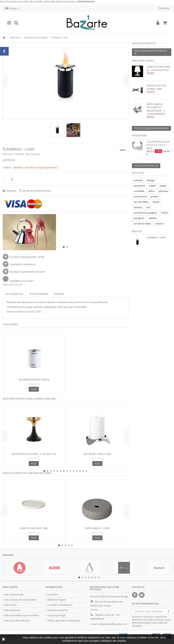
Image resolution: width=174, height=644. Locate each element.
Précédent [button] (5, 81)
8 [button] (67, 471)
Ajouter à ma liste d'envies (37, 191)
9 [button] (70, 471)
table (152, 186)
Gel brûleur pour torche (34, 380)
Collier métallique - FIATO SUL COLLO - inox (159, 145)
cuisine (138, 180)
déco (152, 191)
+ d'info (41, 257)
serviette (139, 186)
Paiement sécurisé (58, 610)
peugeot (139, 218)
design (151, 180)
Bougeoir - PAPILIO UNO (97, 454)
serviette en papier (145, 213)
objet (163, 186)
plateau (163, 191)
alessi (156, 202)
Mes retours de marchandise (21, 600)
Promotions (139, 135)
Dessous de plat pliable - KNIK (157, 87)
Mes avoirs (11, 605)
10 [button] (74, 471)
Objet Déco (15, 37)
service (159, 224)
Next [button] (126, 436)
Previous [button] (5, 436)
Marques (8, 555)
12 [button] (80, 471)
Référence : (8, 154)
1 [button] (64, 247)
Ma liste (164, 8)
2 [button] (67, 247)
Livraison (53, 594)
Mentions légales (57, 600)
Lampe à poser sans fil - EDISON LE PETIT (159, 68)
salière (153, 218)
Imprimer (11, 191)
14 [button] (87, 471)
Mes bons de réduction (17, 621)
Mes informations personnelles (22, 615)
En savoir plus (14, 294)
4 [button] (54, 471)
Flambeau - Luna (156, 237)
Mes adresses (13, 610)
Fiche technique (39, 294)
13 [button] (83, 471)
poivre (155, 196)
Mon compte (10, 587)
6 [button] (61, 471)
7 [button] (64, 471)
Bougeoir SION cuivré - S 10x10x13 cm (34, 454)
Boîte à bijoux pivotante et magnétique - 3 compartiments (156, 109)
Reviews (59, 294)
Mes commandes (14, 594)
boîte (165, 213)
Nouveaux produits (144, 43)
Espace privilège (57, 615)
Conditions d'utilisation (60, 605)
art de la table (142, 224)
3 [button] (51, 471)
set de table (141, 202)
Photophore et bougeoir (36, 37)
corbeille (139, 191)
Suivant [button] (126, 81)
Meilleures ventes (143, 61)
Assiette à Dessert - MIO (34, 528)
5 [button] (57, 471)
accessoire (140, 196)
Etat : (28, 154)
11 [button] (77, 471)
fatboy (138, 207)
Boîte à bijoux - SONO (97, 528)
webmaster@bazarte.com (113, 624)
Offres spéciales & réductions (64, 621)
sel (148, 207)
